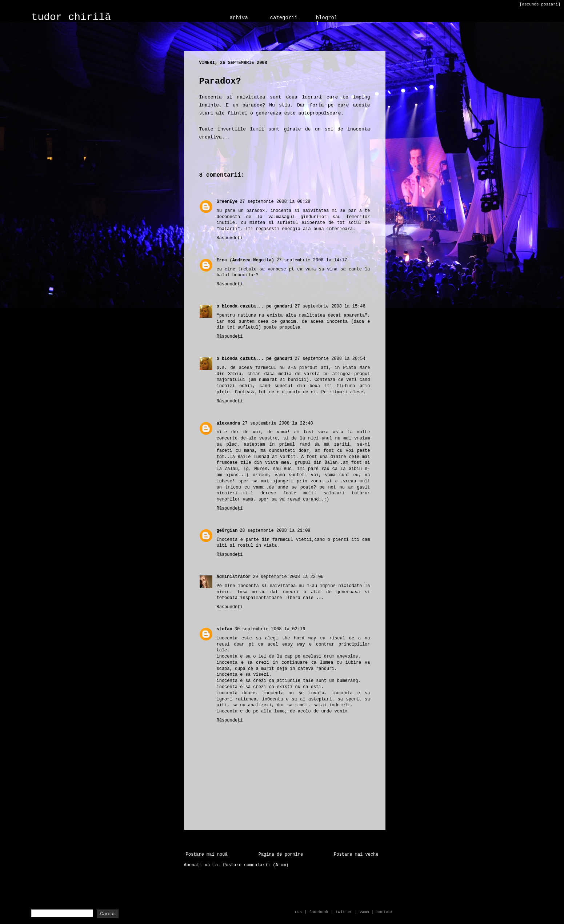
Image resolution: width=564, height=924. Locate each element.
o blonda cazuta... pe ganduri (255, 306)
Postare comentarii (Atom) (256, 865)
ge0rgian (227, 531)
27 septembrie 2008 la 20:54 (330, 359)
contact (385, 912)
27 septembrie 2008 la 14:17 (312, 260)
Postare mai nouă (207, 855)
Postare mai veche (356, 855)
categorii (284, 18)
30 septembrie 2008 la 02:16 (270, 629)
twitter (344, 912)
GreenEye (227, 202)
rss (298, 912)
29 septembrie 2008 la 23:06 (288, 577)
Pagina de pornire (281, 855)
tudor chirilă (71, 17)
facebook (319, 912)
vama (364, 912)
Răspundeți (230, 238)
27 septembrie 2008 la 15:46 (330, 306)
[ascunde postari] (540, 4)
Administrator (234, 577)
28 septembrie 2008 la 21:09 (275, 531)
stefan (225, 629)
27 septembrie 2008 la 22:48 (277, 423)
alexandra (229, 423)
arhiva (239, 18)
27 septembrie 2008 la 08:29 (275, 202)
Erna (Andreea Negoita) (245, 260)
